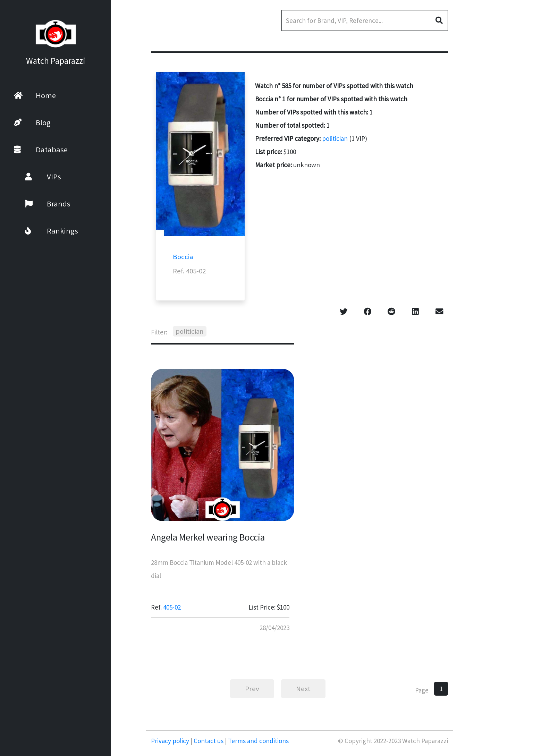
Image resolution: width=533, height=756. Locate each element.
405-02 (172, 607)
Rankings (43, 231)
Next (303, 689)
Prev (252, 689)
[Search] (365, 20)
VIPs (34, 177)
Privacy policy (171, 741)
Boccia (183, 257)
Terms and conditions (258, 741)
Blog (32, 122)
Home (35, 95)
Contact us (209, 741)
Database (41, 150)
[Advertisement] (493, 184)
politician (335, 138)
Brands (39, 204)
